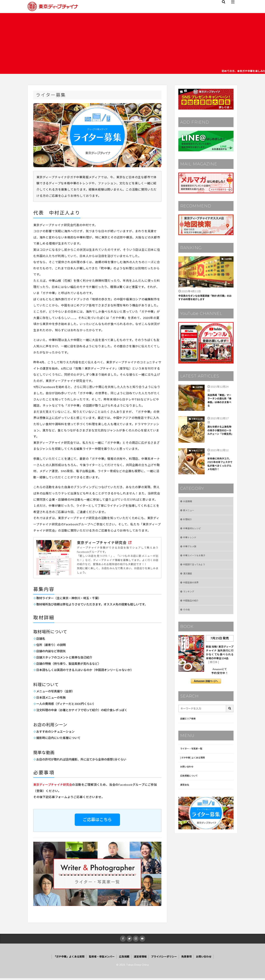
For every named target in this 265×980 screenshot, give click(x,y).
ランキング (190, 599)
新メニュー (190, 512)
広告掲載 (124, 958)
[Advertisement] (132, 41)
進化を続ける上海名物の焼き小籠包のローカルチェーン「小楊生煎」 (220, 434)
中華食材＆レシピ (193, 532)
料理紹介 (188, 522)
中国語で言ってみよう (196, 570)
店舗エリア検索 (189, 727)
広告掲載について (190, 787)
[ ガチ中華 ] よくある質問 (195, 767)
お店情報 (228, 259)
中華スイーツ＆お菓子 (196, 560)
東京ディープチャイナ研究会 (53, 786)
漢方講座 (188, 579)
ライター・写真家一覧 (193, 758)
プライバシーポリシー (168, 958)
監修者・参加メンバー (99, 958)
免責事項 (193, 958)
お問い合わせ (188, 777)
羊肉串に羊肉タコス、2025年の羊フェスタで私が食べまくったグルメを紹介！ (220, 466)
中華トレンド (197, 452)
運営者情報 (141, 958)
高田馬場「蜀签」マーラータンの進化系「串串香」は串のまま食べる (220, 403)
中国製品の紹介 (192, 608)
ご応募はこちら (97, 821)
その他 (187, 618)
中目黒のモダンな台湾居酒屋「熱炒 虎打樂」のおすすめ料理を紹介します (206, 298)
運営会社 (185, 796)
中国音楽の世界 (192, 589)
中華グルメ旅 (197, 420)
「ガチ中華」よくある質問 (62, 958)
